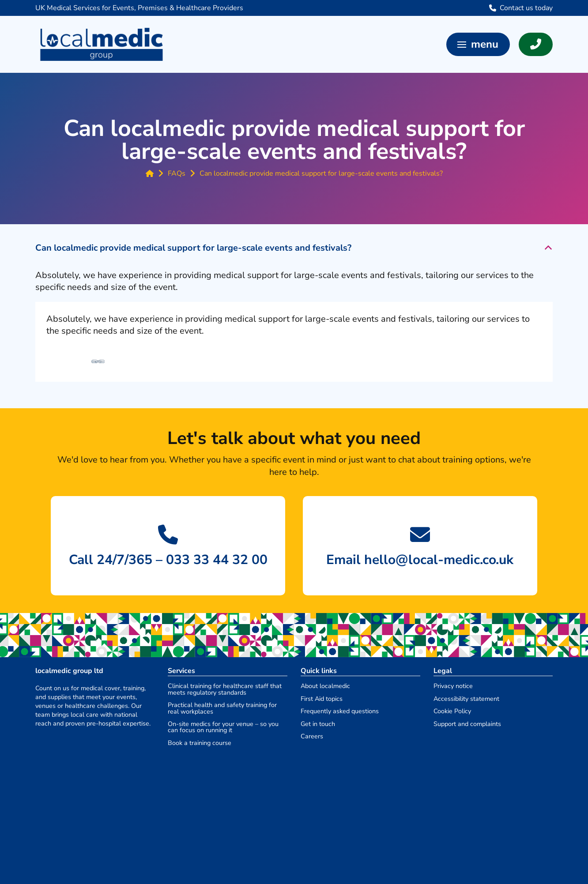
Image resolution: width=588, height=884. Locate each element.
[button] (478, 44)
